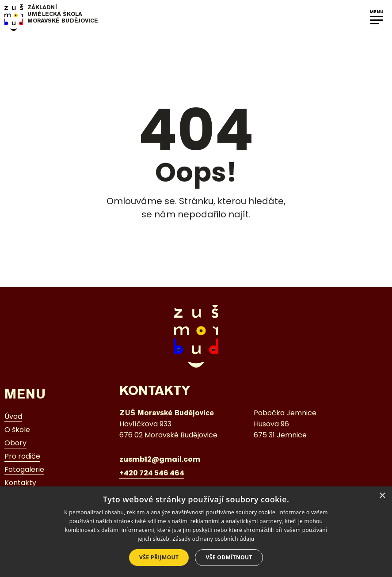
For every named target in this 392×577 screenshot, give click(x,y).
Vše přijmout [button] (159, 557)
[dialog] (196, 532)
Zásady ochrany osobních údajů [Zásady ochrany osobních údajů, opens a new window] (213, 539)
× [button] (382, 496)
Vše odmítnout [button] (229, 557)
